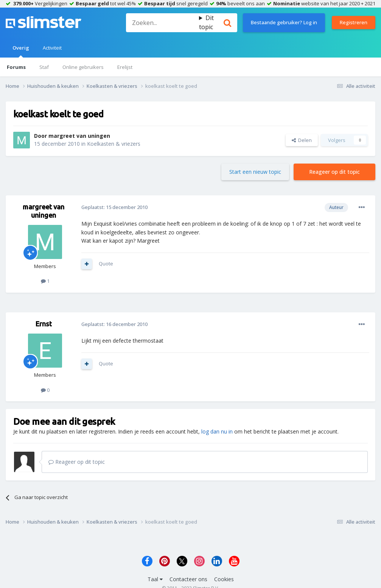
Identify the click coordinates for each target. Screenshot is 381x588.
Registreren (354, 22)
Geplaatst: (114, 207)
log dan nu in (217, 431)
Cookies (224, 579)
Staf (44, 67)
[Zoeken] (163, 23)
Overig (21, 51)
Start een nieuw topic (255, 172)
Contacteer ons (188, 579)
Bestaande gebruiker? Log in (284, 22)
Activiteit (52, 48)
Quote (106, 264)
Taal (155, 579)
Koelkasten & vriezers (114, 144)
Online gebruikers (83, 67)
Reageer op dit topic (334, 172)
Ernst (44, 324)
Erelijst (125, 67)
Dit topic (206, 22)
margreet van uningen (79, 136)
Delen (302, 140)
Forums (16, 67)
